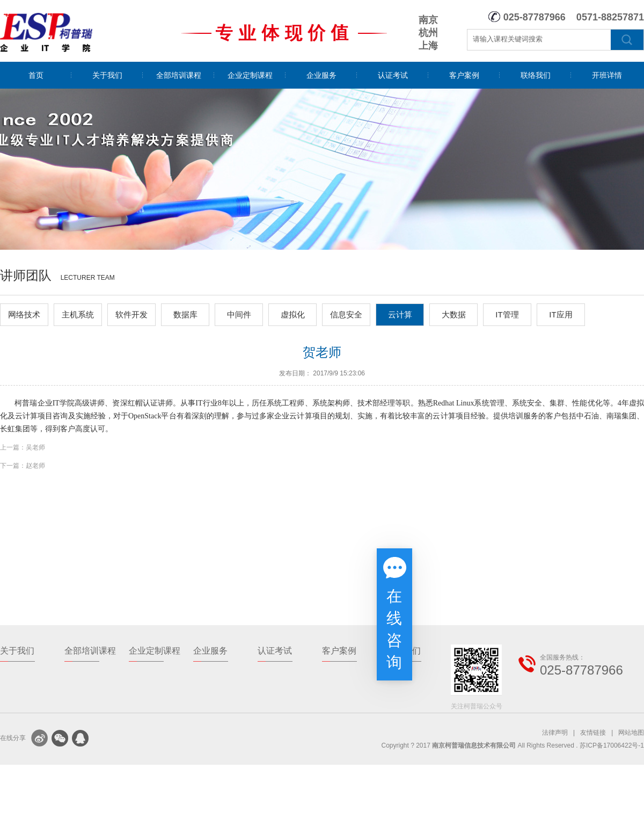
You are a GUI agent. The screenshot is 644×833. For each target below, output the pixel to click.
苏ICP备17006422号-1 (612, 745)
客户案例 (464, 75)
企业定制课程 (250, 75)
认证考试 (393, 75)
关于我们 (107, 75)
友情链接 (593, 733)
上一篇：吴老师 (23, 447)
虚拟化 (293, 314)
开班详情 (607, 75)
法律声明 (555, 733)
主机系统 (78, 314)
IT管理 (507, 314)
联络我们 (536, 75)
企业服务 (321, 75)
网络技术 (24, 314)
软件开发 (131, 314)
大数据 (454, 314)
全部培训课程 (179, 75)
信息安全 (346, 314)
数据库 (185, 314)
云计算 (400, 314)
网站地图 (631, 733)
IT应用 (561, 314)
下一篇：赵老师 (23, 466)
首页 (36, 75)
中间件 (239, 314)
